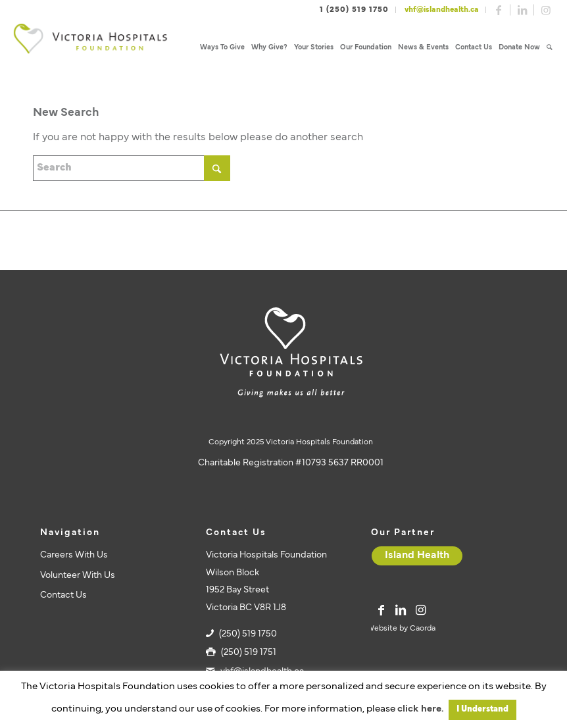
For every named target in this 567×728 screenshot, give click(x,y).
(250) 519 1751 (249, 653)
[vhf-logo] (90, 48)
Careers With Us (74, 555)
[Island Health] (417, 556)
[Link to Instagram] (546, 10)
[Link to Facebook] (499, 10)
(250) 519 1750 (248, 634)
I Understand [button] (482, 710)
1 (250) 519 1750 (354, 10)
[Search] (550, 48)
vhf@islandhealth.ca (442, 10)
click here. (420, 709)
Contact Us (63, 595)
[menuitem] (222, 48)
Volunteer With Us (78, 576)
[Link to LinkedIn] (522, 10)
